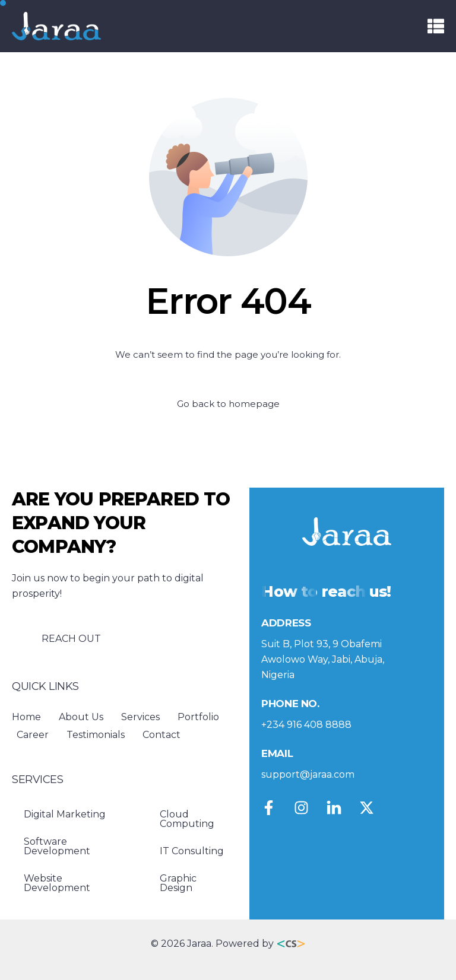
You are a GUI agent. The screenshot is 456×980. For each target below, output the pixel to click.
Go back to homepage (228, 404)
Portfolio (198, 717)
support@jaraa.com (308, 774)
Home (26, 717)
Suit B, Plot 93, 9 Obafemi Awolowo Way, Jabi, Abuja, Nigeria (323, 659)
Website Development (57, 883)
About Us (81, 717)
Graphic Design (178, 883)
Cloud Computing (187, 819)
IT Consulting (192, 851)
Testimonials (96, 735)
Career (33, 735)
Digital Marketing (65, 814)
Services (140, 717)
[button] (436, 26)
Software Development (57, 846)
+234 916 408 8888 (306, 725)
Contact (161, 735)
